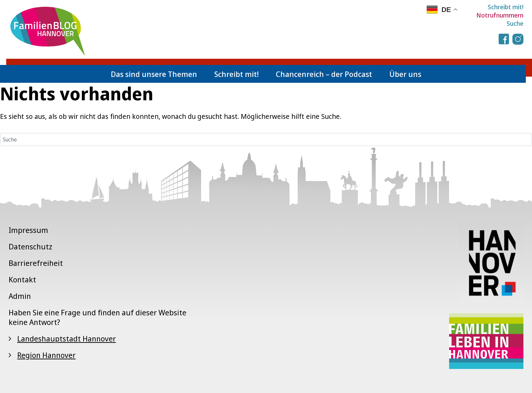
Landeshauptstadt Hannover (67, 338)
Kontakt (22, 279)
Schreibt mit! (506, 7)
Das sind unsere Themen (154, 74)
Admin (20, 296)
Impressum (28, 230)
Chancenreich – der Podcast (324, 74)
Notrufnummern (500, 15)
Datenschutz (30, 246)
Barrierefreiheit (36, 263)
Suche (515, 23)
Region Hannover (46, 355)
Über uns (405, 74)
